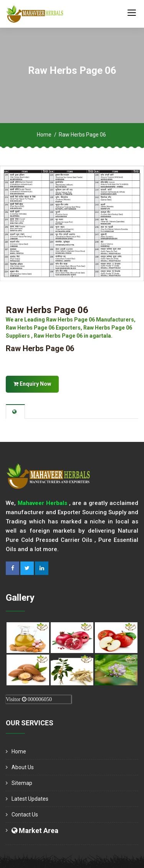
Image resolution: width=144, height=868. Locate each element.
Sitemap (22, 783)
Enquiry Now (32, 384)
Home (44, 135)
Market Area (35, 831)
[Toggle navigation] (132, 12)
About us (23, 767)
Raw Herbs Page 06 (47, 310)
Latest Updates (30, 799)
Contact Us (25, 815)
